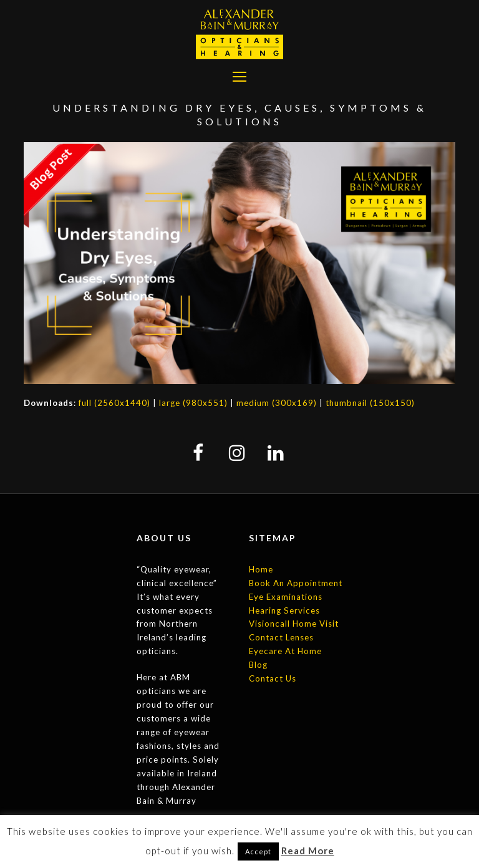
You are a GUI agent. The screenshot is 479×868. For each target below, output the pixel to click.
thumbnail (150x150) (370, 403)
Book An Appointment (296, 583)
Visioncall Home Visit (294, 624)
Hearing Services (284, 610)
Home (261, 569)
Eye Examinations (286, 597)
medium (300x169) (277, 403)
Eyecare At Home (285, 651)
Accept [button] (258, 851)
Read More (308, 851)
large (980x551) (193, 403)
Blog (258, 665)
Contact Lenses (281, 637)
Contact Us (273, 678)
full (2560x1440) (114, 403)
